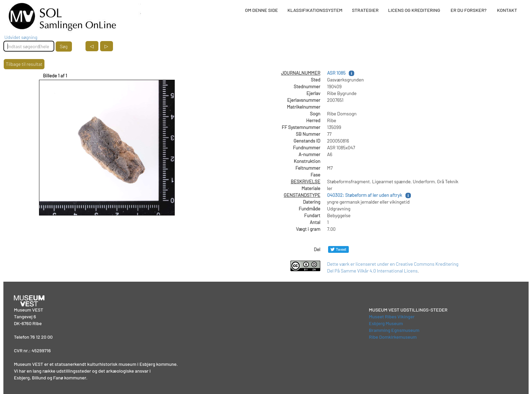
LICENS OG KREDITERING (414, 10)
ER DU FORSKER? (469, 10)
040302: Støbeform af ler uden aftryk (365, 195)
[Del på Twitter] (338, 249)
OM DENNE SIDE (261, 10)
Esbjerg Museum (386, 323)
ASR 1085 (336, 73)
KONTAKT (507, 10)
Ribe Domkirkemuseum (393, 337)
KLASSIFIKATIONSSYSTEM (315, 10)
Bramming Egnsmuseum (394, 330)
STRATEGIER (365, 10)
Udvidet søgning (21, 37)
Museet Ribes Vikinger (392, 316)
